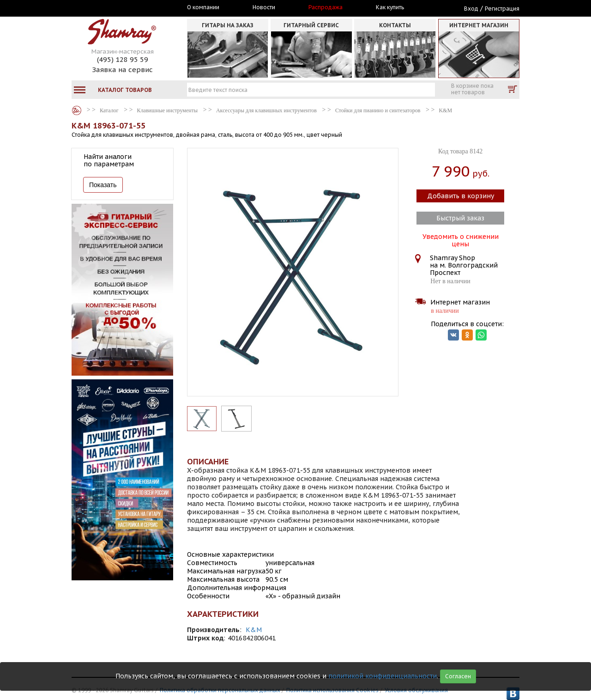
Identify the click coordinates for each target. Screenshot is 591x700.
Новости (264, 7)
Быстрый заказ (460, 218)
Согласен (458, 676)
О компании (203, 7)
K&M (254, 630)
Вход (471, 9)
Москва (114, 8)
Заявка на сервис (122, 70)
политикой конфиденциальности (383, 676)
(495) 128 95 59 (123, 59)
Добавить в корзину (461, 196)
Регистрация (502, 9)
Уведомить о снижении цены (461, 239)
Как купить (390, 7)
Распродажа (326, 7)
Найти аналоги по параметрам (109, 160)
